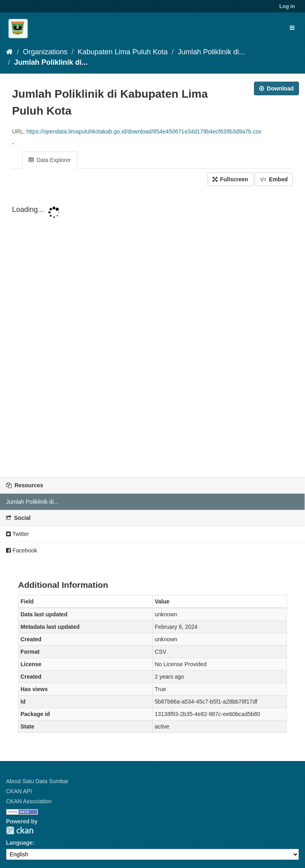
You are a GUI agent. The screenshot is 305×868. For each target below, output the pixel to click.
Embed (274, 179)
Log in (287, 6)
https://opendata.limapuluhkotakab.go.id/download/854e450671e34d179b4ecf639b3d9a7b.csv (144, 131)
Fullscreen (230, 179)
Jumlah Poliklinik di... (211, 52)
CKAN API (19, 791)
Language (19, 843)
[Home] (9, 52)
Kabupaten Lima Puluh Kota (123, 52)
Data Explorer (50, 160)
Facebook (21, 550)
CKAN (20, 830)
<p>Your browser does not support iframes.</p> (152, 332)
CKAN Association (29, 801)
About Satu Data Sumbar (37, 781)
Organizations (45, 52)
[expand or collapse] (292, 28)
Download (276, 88)
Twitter (17, 534)
